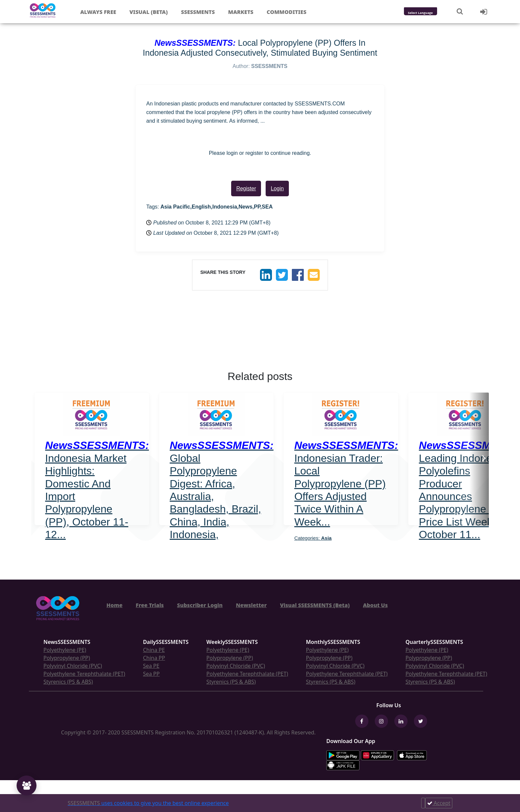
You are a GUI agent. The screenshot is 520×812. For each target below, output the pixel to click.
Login (277, 188)
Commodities (287, 12)
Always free (98, 12)
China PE (154, 650)
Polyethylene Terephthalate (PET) (84, 674)
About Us (375, 605)
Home (114, 605)
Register (246, 188)
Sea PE (151, 666)
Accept (439, 803)
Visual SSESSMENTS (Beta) (315, 605)
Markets (241, 12)
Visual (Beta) (148, 12)
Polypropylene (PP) (67, 658)
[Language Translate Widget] (429, 13)
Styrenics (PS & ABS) (68, 682)
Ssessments (198, 12)
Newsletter (251, 605)
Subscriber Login (200, 605)
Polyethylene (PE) (65, 650)
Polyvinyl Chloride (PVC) (73, 666)
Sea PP (151, 674)
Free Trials (150, 605)
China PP (154, 658)
